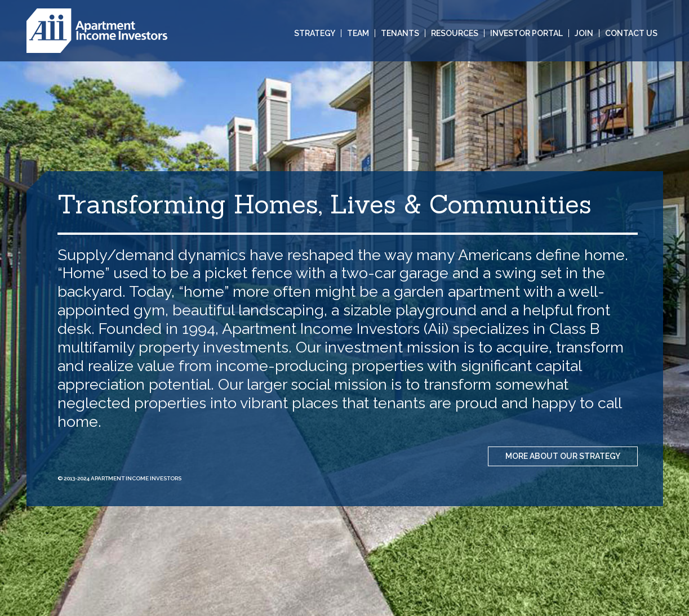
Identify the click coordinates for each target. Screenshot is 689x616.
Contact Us (631, 33)
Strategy (315, 33)
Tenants (400, 33)
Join (584, 33)
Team (358, 33)
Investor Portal (526, 33)
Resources (455, 33)
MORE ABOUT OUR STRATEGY (563, 456)
